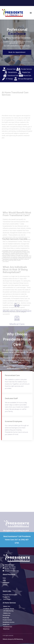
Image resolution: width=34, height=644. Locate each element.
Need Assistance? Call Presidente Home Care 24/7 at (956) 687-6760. (17, 540)
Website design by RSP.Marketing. (13, 639)
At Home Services (9, 603)
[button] (31, 13)
